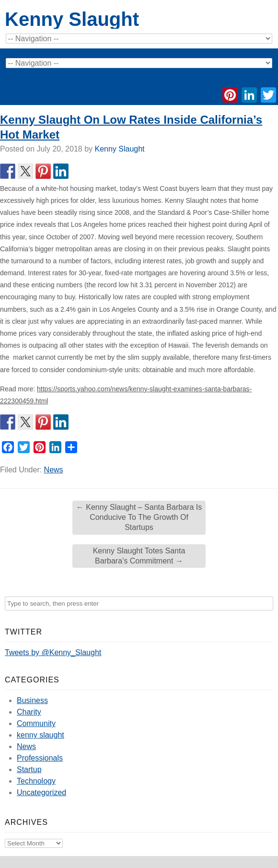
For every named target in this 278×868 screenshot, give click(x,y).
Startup (29, 769)
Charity (29, 712)
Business (32, 700)
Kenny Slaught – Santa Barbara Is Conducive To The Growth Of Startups (139, 517)
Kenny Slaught (72, 19)
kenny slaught (41, 735)
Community (36, 723)
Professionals (40, 758)
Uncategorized (41, 792)
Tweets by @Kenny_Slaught (53, 652)
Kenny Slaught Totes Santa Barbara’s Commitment (139, 556)
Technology (36, 781)
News (54, 470)
